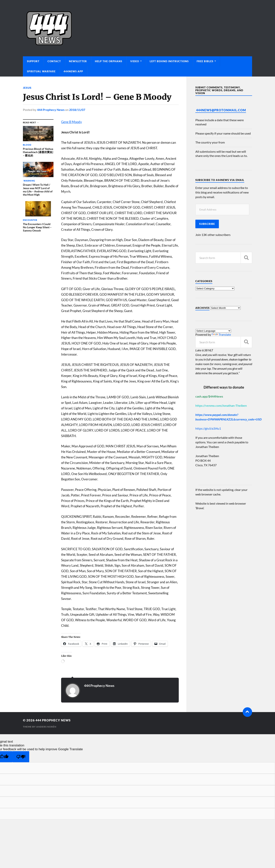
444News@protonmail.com (221, 110)
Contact (54, 61)
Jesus (27, 88)
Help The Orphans (109, 61)
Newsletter (78, 61)
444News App (73, 71)
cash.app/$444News (209, 396)
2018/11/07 (77, 109)
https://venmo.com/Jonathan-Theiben (221, 405)
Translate (221, 334)
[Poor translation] (21, 756)
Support (33, 61)
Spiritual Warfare (41, 71)
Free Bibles (205, 61)
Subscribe (207, 224)
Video (135, 61)
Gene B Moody (72, 121)
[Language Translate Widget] (213, 331)
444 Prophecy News (51, 109)
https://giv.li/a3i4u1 (208, 428)
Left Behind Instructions (169, 61)
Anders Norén (46, 726)
